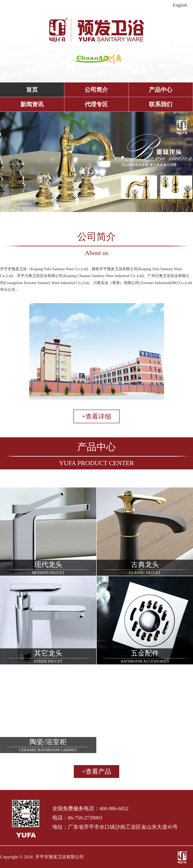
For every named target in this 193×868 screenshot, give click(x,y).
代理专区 (96, 104)
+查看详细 (96, 416)
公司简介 (96, 90)
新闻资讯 (32, 104)
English (180, 5)
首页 (32, 90)
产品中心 (161, 90)
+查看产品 (96, 772)
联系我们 (161, 104)
